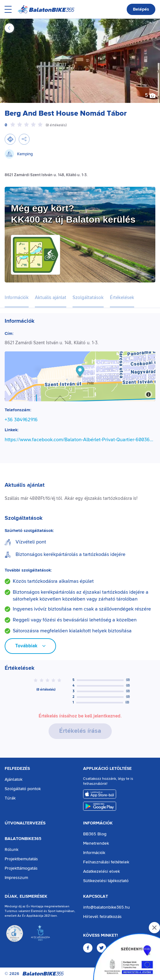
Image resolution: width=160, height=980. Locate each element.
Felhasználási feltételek (106, 862)
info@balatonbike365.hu (106, 907)
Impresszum (16, 878)
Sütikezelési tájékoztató (106, 881)
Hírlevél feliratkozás (102, 917)
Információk (98, 823)
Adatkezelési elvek (101, 871)
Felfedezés (17, 769)
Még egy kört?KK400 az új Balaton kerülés (73, 214)
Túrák (10, 798)
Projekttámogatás (21, 868)
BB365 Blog (95, 834)
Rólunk (12, 850)
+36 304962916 (21, 420)
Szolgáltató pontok (23, 789)
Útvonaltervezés (25, 823)
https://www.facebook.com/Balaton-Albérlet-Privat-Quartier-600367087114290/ (80, 440)
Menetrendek (96, 843)
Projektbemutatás (21, 859)
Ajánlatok (14, 780)
